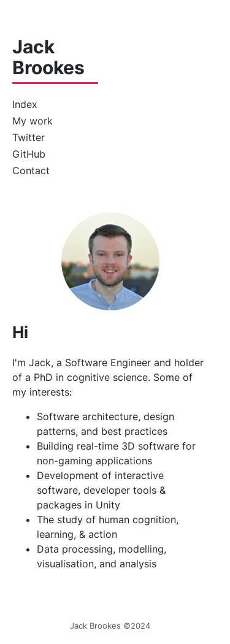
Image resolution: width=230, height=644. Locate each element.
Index (25, 104)
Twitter (29, 137)
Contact (31, 171)
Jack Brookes (48, 57)
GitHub (29, 154)
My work (33, 121)
